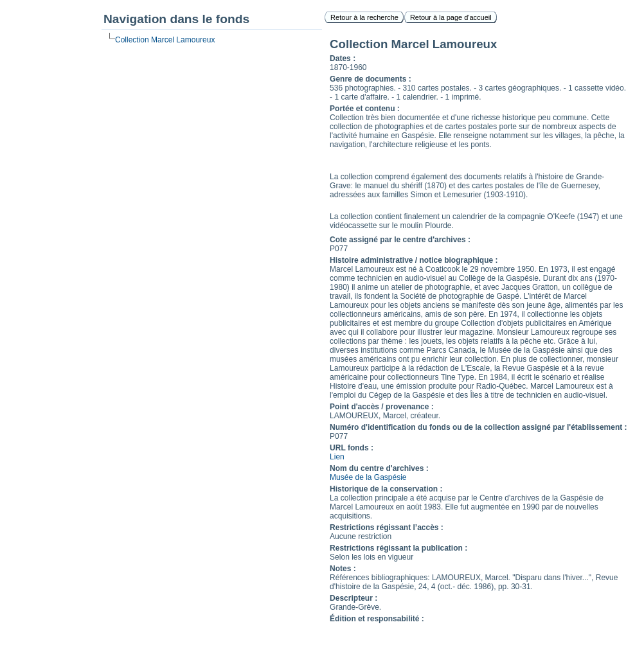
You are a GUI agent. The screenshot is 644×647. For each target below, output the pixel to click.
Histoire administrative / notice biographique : (414, 260)
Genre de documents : (371, 79)
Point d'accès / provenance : (382, 407)
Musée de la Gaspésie (368, 477)
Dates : (343, 58)
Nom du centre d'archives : (379, 468)
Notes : (343, 569)
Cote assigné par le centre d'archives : (400, 240)
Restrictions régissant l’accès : (387, 527)
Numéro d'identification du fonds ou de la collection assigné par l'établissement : (478, 427)
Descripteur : (353, 598)
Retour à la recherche (364, 17)
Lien (337, 457)
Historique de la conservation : (386, 489)
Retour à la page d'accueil (451, 17)
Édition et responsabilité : (377, 619)
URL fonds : (352, 448)
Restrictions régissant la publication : (398, 548)
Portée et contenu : (365, 109)
